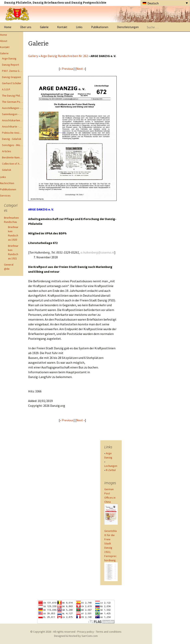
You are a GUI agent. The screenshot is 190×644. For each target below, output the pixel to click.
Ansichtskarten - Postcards (13, 120)
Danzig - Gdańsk (12, 139)
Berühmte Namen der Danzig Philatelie (13, 157)
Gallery (33, 56)
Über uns (26, 27)
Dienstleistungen (128, 27)
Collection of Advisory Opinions (13, 164)
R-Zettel (111, 470)
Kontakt (62, 27)
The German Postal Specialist (13, 102)
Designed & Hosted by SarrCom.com (76, 636)
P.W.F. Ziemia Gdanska (13, 71)
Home (8, 27)
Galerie (44, 27)
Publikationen (100, 27)
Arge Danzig (9, 58)
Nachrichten (7, 183)
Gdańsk (7, 170)
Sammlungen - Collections (13, 114)
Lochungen (111, 466)
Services (5, 196)
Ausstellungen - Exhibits (13, 108)
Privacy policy (86, 632)
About (4, 41)
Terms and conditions (109, 632)
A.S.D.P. (6, 89)
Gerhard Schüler (12, 83)
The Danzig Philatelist (13, 96)
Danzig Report (10, 65)
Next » (81, 69)
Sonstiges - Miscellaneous (13, 145)
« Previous (67, 69)
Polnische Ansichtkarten (13, 133)
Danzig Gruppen (11, 77)
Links (79, 27)
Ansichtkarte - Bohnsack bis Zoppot (13, 126)
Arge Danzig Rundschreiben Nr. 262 (64, 56)
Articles (7, 151)
